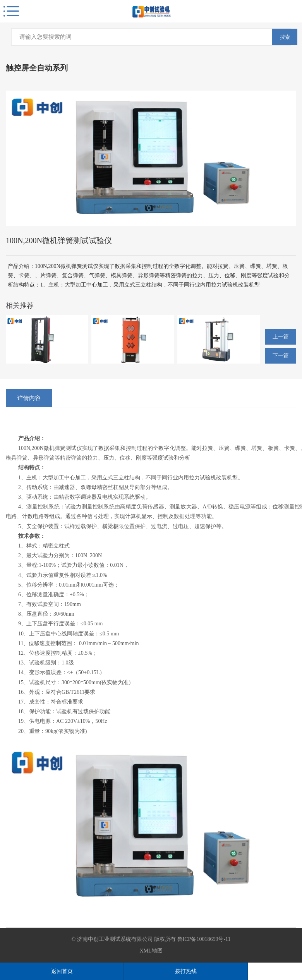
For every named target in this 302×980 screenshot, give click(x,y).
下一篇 (281, 356)
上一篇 (281, 337)
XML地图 (151, 951)
